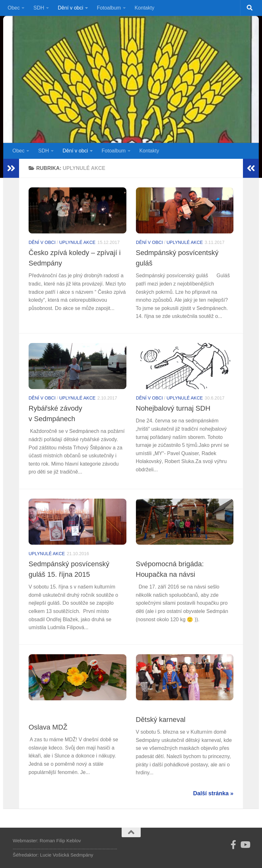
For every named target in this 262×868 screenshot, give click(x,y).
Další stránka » (213, 793)
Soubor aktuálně (50, 709)
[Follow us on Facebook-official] (233, 845)
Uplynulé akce (77, 242)
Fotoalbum (109, 8)
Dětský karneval (161, 720)
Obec (14, 8)
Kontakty (144, 8)
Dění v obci (71, 8)
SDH (39, 8)
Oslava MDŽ (48, 727)
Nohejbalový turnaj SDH (173, 408)
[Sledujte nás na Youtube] (245, 845)
